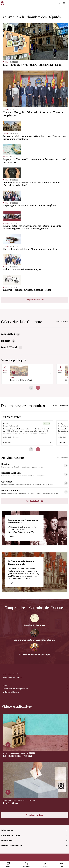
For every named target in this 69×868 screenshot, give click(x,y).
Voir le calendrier (62, 322)
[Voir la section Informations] (67, 830)
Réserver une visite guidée (12, 677)
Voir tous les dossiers (60, 406)
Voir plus (11, 537)
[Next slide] (38, 388)
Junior (5, 685)
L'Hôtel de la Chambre (11, 692)
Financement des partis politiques (15, 689)
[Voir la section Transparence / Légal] (67, 835)
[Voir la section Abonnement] (67, 840)
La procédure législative (11, 674)
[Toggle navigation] (65, 3)
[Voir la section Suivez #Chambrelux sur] (67, 846)
